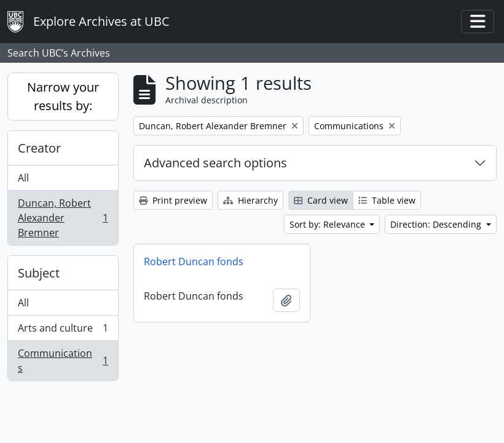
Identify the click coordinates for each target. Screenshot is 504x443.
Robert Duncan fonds (194, 261)
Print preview (173, 200)
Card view (321, 200)
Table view (387, 200)
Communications (63, 361)
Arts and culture (63, 331)
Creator (39, 148)
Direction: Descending (437, 224)
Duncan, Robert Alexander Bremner (63, 218)
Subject (39, 273)
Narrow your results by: (63, 96)
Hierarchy (250, 200)
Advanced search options (215, 163)
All (23, 178)
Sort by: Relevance (329, 224)
